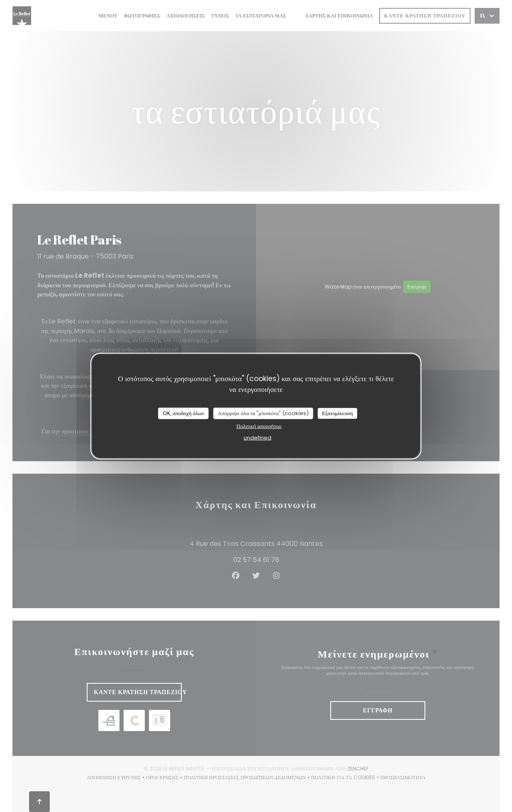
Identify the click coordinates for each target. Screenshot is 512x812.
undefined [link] (257, 437)
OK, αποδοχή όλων (183, 413)
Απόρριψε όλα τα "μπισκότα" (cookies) (263, 413)
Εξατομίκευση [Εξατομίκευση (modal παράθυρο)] (338, 413)
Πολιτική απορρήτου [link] (259, 426)
